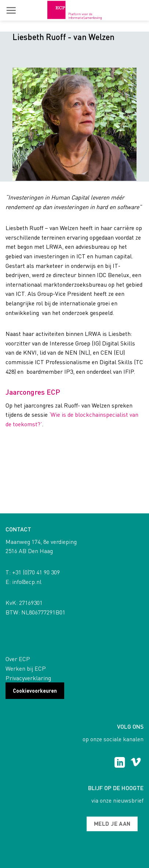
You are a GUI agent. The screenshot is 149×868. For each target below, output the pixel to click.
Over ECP (18, 659)
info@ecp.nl (27, 582)
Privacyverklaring (28, 678)
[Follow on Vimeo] (136, 763)
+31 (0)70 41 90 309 (36, 572)
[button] (11, 10)
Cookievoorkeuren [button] (35, 691)
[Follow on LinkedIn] (120, 763)
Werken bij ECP (26, 668)
